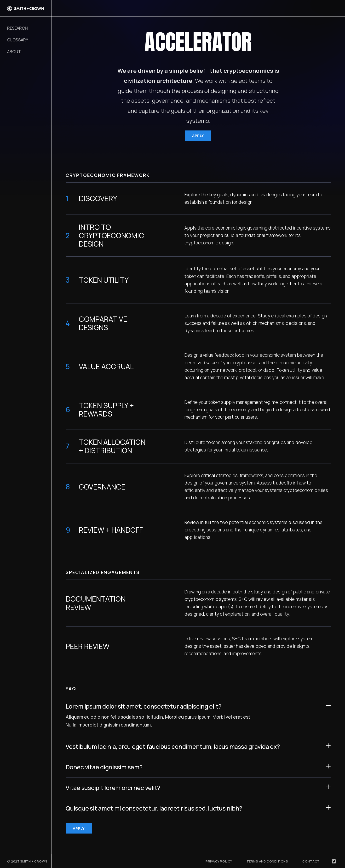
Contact (311, 861)
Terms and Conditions (267, 861)
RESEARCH (17, 28)
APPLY (198, 136)
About (14, 52)
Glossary (18, 40)
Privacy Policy (219, 861)
